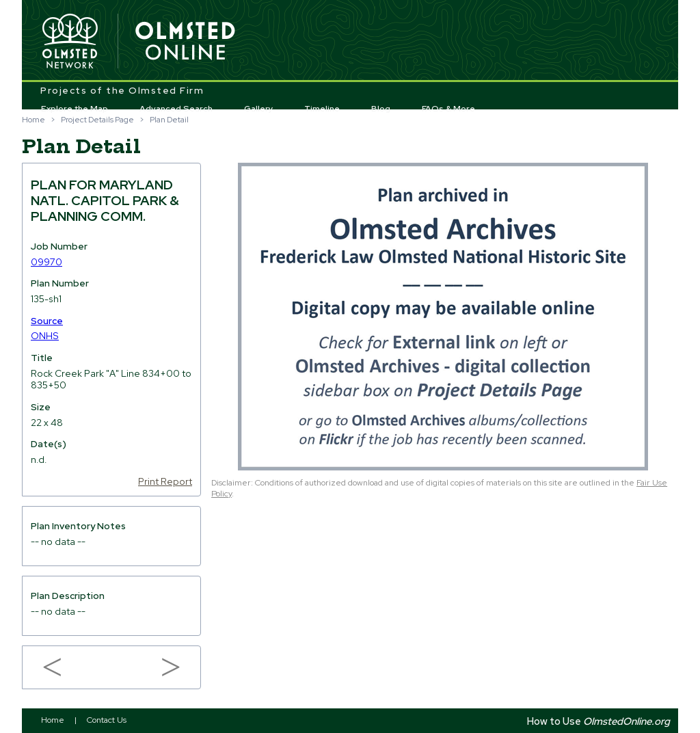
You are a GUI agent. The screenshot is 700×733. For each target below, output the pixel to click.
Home (33, 120)
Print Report (165, 481)
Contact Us (107, 720)
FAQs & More (448, 109)
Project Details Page (97, 120)
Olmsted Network (70, 42)
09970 (46, 262)
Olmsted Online (186, 42)
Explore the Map (75, 109)
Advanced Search (176, 109)
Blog (381, 109)
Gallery (259, 109)
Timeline (322, 109)
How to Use (598, 721)
